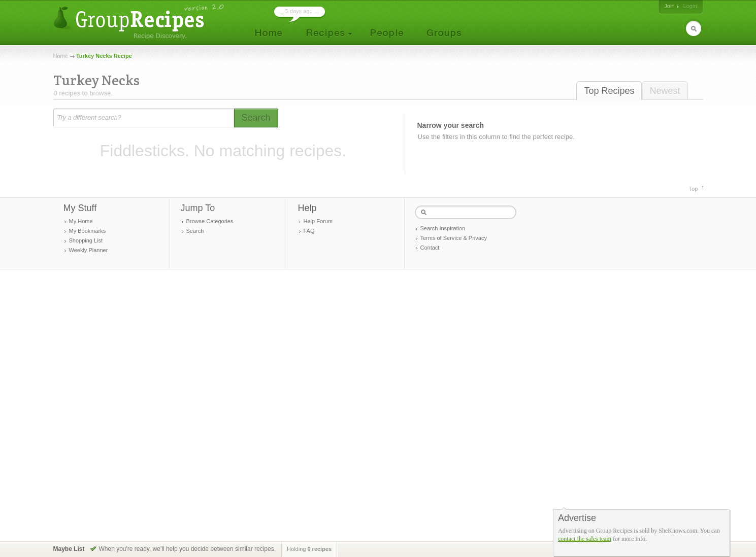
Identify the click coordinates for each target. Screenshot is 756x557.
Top (694, 189)
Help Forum (318, 221)
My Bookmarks (88, 231)
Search (195, 231)
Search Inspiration (443, 228)
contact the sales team (585, 539)
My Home (81, 221)
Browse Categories (210, 221)
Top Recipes (609, 91)
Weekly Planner (89, 250)
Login (690, 6)
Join (669, 6)
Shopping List (86, 240)
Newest (665, 91)
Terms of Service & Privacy (454, 238)
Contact (430, 248)
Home (61, 56)
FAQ (309, 231)
